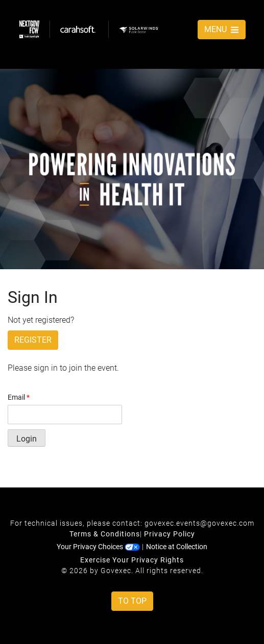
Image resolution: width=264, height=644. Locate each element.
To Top (132, 601)
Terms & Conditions (105, 534)
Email (19, 397)
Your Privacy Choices (98, 547)
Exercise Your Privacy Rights (132, 560)
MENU (222, 29)
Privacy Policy (170, 534)
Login (27, 439)
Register (33, 340)
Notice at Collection (177, 547)
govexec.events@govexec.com (199, 523)
